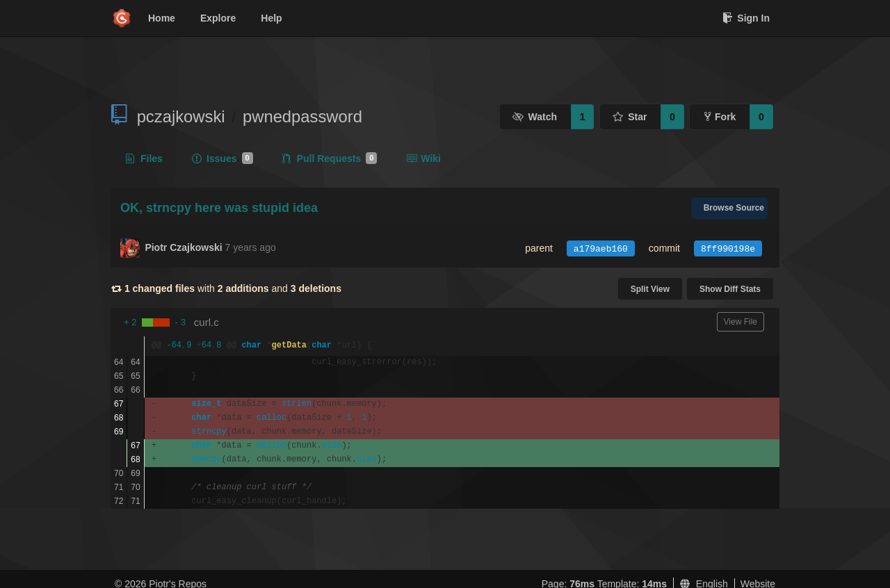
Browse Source (734, 208)
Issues (222, 158)
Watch (535, 117)
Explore (218, 18)
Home (162, 18)
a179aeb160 (601, 249)
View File (741, 322)
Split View (650, 289)
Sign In (746, 18)
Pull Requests (330, 158)
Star (630, 117)
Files (144, 158)
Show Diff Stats (730, 289)
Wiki (423, 158)
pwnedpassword (302, 116)
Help (271, 18)
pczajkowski (181, 116)
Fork (720, 117)
